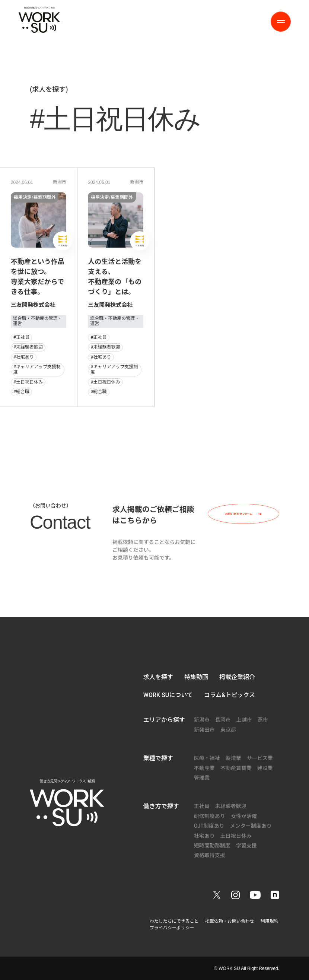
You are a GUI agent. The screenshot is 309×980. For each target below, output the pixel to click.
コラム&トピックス (230, 695)
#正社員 (21, 337)
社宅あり (204, 836)
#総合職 (21, 392)
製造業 (233, 758)
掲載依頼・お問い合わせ (230, 921)
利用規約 (270, 921)
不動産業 (204, 768)
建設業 (265, 768)
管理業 (202, 778)
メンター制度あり (251, 826)
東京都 (228, 730)
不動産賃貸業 (236, 768)
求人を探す (158, 677)
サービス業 (260, 758)
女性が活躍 (244, 816)
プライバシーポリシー (172, 928)
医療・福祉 (207, 758)
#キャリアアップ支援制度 (37, 369)
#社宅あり (24, 357)
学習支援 (246, 846)
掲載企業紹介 (237, 677)
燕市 (263, 720)
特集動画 (196, 677)
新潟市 (60, 182)
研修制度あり (210, 816)
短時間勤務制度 (212, 846)
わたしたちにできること (174, 921)
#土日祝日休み (28, 382)
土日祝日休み (236, 836)
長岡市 (223, 720)
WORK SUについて (168, 695)
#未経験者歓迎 (28, 347)
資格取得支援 (210, 855)
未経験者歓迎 (231, 806)
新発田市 (204, 730)
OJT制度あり (209, 826)
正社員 (202, 806)
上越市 (244, 720)
